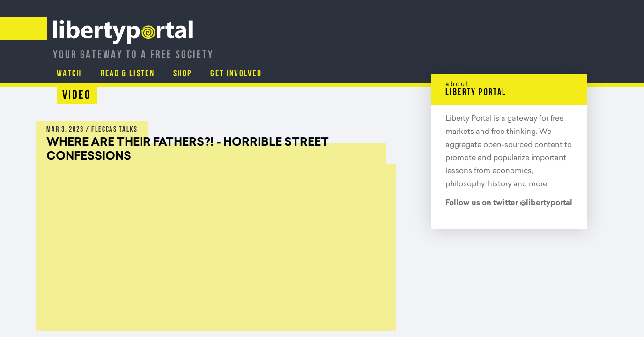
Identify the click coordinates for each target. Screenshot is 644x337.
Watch (382, 49)
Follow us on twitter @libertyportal (509, 203)
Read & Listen (442, 49)
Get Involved (555, 49)
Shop (500, 49)
